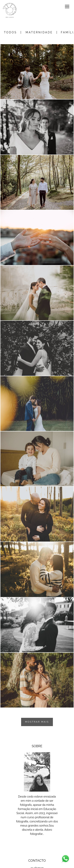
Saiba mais (37, 843)
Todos (10, 32)
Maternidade (39, 32)
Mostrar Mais (37, 722)
